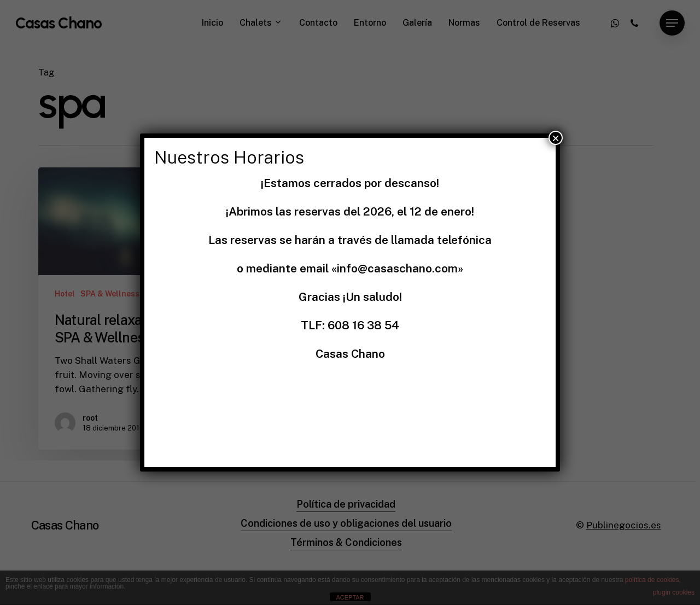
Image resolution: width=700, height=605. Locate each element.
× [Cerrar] (556, 138)
